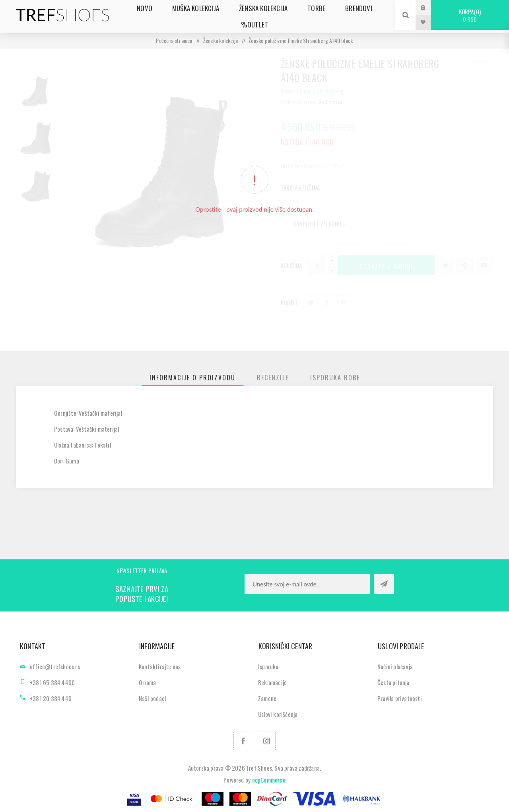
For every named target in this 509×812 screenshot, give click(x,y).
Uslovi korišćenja (278, 714)
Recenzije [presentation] (273, 378)
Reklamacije (272, 682)
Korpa (470, 15)
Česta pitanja (393, 682)
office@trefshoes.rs (55, 666)
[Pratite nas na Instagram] (266, 741)
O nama (147, 682)
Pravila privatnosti (400, 698)
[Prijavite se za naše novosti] (307, 584)
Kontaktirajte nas (160, 666)
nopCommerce (269, 780)
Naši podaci (153, 698)
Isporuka (268, 666)
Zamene (267, 698)
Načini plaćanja (395, 666)
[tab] (192, 378)
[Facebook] (243, 741)
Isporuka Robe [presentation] (335, 378)
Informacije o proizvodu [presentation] (192, 378)
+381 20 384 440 (51, 698)
